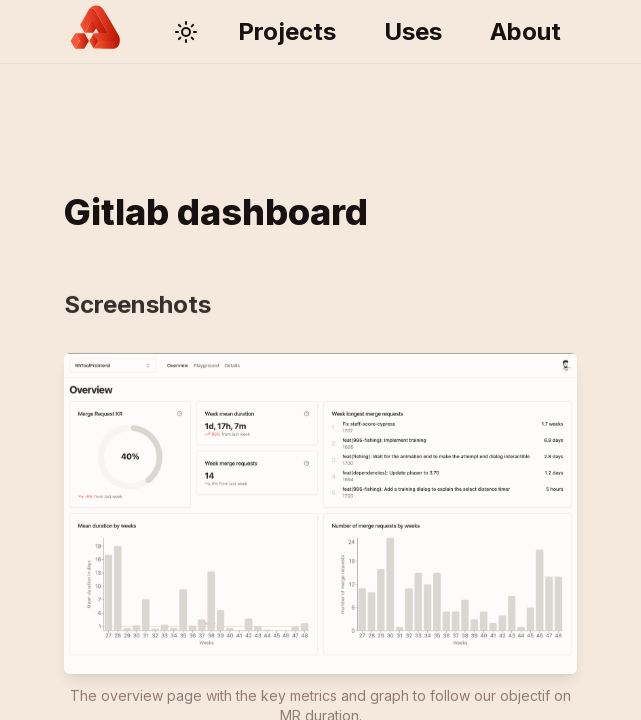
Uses (413, 31)
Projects (287, 31)
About (525, 31)
